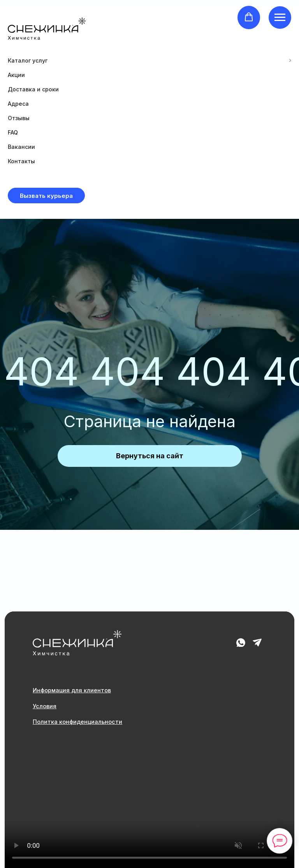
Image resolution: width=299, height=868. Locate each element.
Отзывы (19, 118)
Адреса (18, 104)
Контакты (21, 161)
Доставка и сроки (33, 89)
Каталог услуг (28, 60)
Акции (16, 75)
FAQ (13, 132)
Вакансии (21, 147)
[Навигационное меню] (280, 17)
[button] (249, 17)
